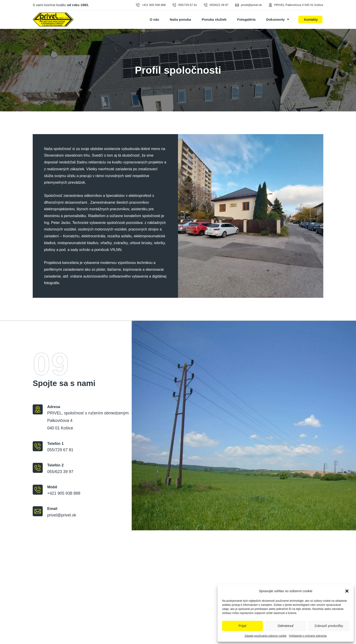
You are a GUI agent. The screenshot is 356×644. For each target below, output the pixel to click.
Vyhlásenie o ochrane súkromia (308, 636)
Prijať (242, 626)
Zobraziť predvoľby (329, 626)
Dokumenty (278, 19)
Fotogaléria (246, 19)
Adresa (54, 407)
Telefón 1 (56, 444)
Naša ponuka (180, 19)
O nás (154, 19)
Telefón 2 (56, 465)
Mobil (52, 487)
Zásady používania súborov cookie (266, 636)
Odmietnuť (286, 626)
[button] (347, 591)
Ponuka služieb (214, 19)
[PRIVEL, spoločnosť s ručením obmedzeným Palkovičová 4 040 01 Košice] (178, 587)
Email (52, 509)
